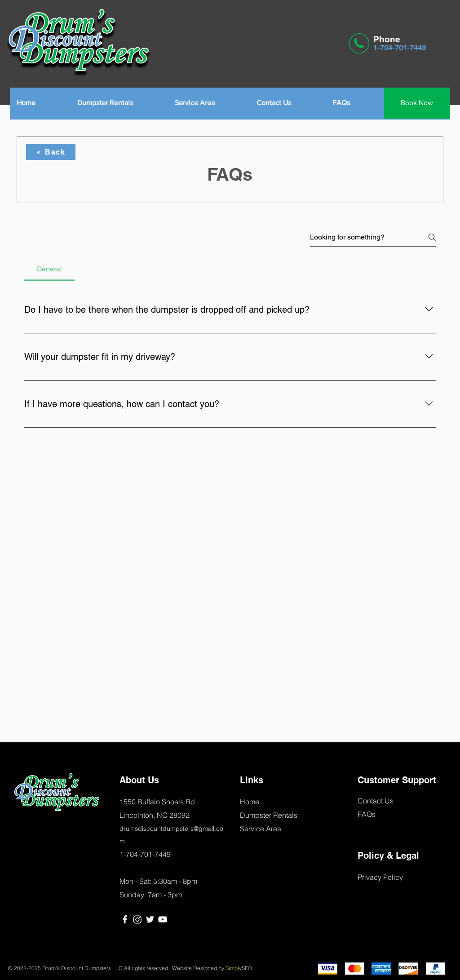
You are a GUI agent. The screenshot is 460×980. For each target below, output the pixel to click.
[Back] (51, 152)
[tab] (49, 269)
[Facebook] (125, 919)
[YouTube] (163, 919)
